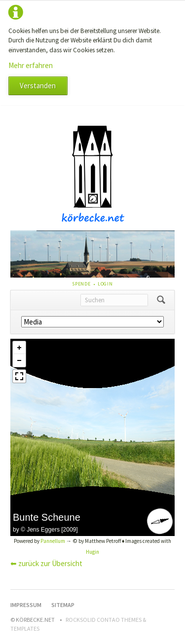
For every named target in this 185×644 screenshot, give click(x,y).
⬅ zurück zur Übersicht (46, 563)
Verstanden (38, 86)
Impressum (26, 605)
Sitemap (63, 605)
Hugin (92, 552)
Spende (81, 284)
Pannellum (53, 541)
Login (105, 284)
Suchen (161, 300)
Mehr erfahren (31, 65)
